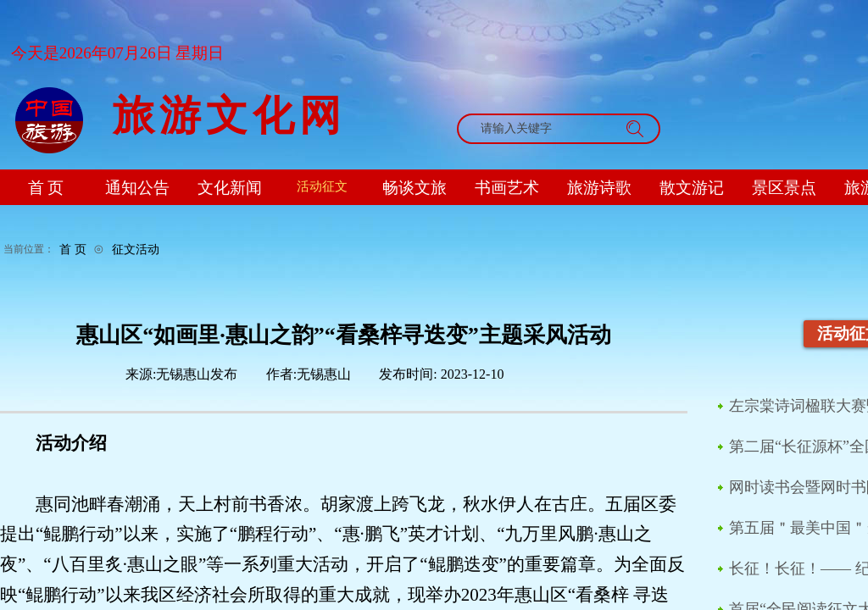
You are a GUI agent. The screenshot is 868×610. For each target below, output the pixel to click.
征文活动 (136, 249)
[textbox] (542, 129)
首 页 (73, 249)
